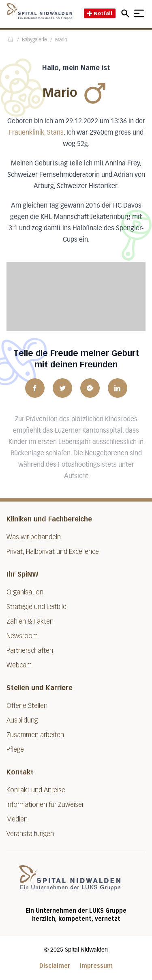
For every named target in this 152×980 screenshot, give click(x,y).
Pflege (15, 749)
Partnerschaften (30, 651)
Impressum (96, 966)
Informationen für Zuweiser (45, 805)
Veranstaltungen (30, 834)
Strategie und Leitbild (36, 607)
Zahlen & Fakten (30, 621)
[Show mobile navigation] (139, 13)
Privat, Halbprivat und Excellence (53, 552)
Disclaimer (55, 966)
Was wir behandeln (34, 537)
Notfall (100, 13)
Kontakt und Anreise (36, 790)
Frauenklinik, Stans (36, 133)
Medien (17, 819)
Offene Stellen (27, 706)
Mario (61, 40)
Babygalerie (34, 40)
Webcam (19, 665)
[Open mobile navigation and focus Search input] (126, 13)
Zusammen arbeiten (35, 735)
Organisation (25, 592)
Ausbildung (22, 720)
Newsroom (22, 636)
